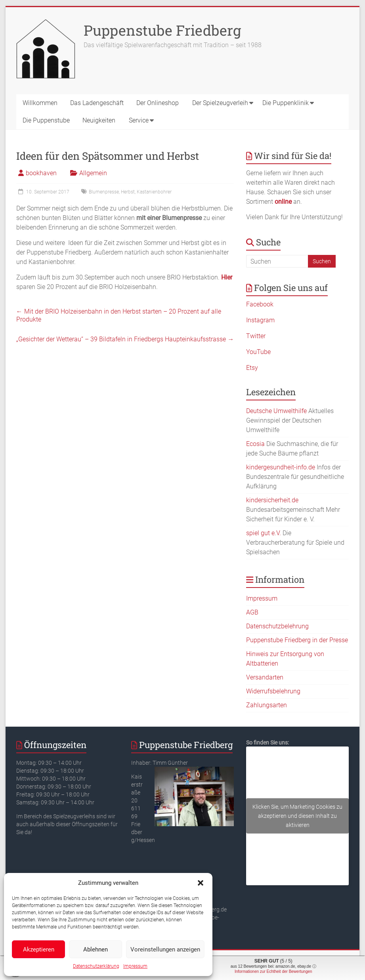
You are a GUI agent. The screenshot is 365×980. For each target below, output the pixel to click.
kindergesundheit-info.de (281, 467)
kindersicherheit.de (272, 500)
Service (139, 120)
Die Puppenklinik (286, 103)
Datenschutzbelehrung (277, 626)
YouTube (258, 352)
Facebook (260, 304)
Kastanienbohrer (154, 192)
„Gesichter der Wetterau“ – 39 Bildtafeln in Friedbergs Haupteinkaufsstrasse (125, 339)
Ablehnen (96, 949)
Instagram (260, 320)
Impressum (135, 966)
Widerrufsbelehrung (273, 691)
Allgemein (93, 173)
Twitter (256, 336)
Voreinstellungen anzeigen (165, 949)
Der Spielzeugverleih (220, 103)
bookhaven (41, 173)
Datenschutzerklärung (96, 966)
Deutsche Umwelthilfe (276, 411)
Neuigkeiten (99, 120)
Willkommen (40, 103)
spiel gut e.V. (264, 533)
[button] (201, 883)
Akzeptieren (39, 949)
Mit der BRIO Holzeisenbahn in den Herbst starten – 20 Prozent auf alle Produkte (119, 315)
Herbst (128, 192)
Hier (227, 277)
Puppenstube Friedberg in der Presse (297, 640)
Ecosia (255, 444)
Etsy (252, 368)
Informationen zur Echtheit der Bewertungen (273, 971)
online (283, 202)
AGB (252, 612)
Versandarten (265, 677)
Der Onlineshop (158, 103)
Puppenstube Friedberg (162, 30)
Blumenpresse (104, 192)
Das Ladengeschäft (97, 103)
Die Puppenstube (46, 120)
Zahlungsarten (267, 705)
